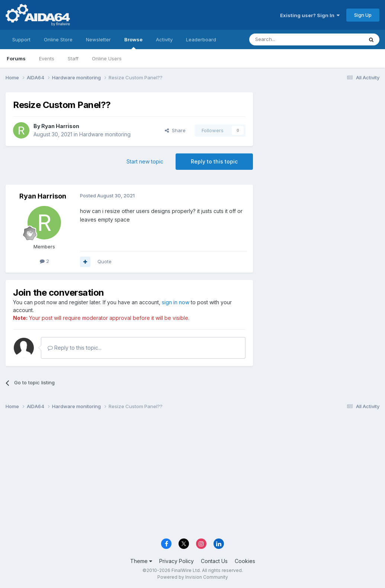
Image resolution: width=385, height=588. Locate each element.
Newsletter (98, 39)
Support (21, 39)
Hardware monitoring (105, 134)
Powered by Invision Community (193, 577)
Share (175, 130)
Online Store (58, 39)
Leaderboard (201, 39)
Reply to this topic (214, 161)
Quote (105, 261)
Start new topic (145, 161)
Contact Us (214, 561)
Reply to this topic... (75, 348)
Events (47, 58)
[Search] (287, 39)
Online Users (107, 58)
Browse (133, 43)
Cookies (245, 561)
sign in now (176, 302)
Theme (141, 561)
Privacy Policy (177, 561)
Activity (164, 39)
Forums (16, 58)
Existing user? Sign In (310, 15)
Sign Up (363, 15)
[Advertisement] (320, 142)
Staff (73, 58)
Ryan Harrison (60, 126)
